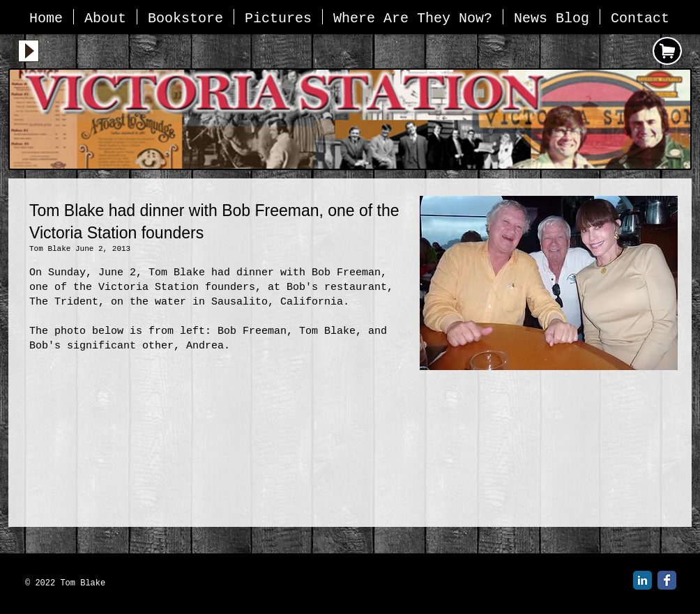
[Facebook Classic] (667, 580)
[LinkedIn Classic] (642, 580)
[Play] (29, 51)
